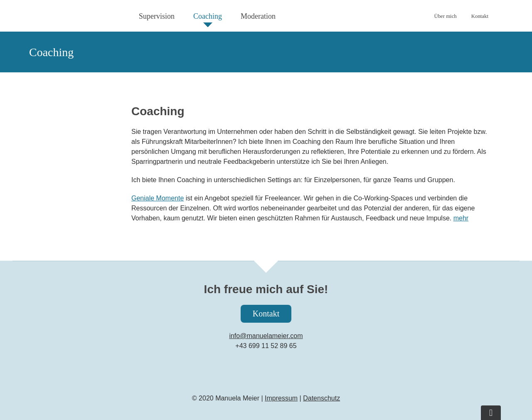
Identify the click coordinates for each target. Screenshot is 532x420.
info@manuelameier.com (266, 336)
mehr (461, 218)
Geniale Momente (158, 198)
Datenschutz (321, 398)
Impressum (281, 398)
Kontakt (266, 314)
